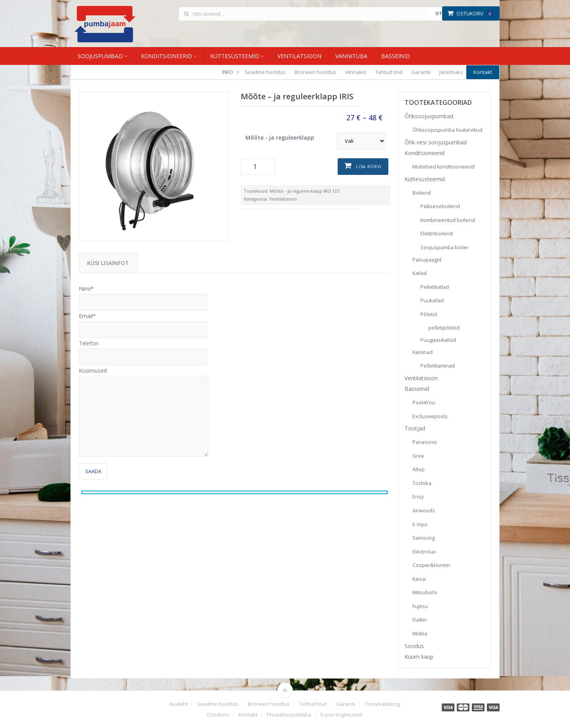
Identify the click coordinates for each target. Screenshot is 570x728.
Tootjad (415, 428)
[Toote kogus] (258, 167)
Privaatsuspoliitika (289, 715)
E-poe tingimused (341, 715)
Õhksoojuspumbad (429, 116)
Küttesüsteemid (235, 56)
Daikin (420, 620)
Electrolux (424, 552)
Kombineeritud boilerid (448, 220)
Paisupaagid (427, 260)
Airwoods (424, 511)
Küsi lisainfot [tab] (108, 263)
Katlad (420, 273)
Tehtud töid (389, 72)
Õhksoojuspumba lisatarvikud (447, 130)
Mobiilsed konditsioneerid (444, 167)
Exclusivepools (430, 416)
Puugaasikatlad (438, 340)
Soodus (414, 646)
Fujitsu (420, 606)
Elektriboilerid (437, 234)
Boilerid (422, 193)
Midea (420, 634)
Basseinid (396, 56)
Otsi (441, 13)
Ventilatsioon (299, 56)
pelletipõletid (444, 328)
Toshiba (422, 483)
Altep (419, 469)
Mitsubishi (425, 592)
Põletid (429, 314)
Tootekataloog (382, 704)
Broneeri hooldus (315, 72)
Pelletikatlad (435, 287)
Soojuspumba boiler (445, 247)
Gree (418, 456)
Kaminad (423, 352)
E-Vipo (420, 524)
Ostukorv (470, 13)
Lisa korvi (369, 166)
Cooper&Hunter (431, 565)
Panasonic (425, 442)
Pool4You (424, 403)
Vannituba (351, 56)
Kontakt (483, 72)
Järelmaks (451, 72)
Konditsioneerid (166, 56)
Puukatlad (432, 300)
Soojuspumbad (100, 56)
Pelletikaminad (438, 366)
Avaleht (179, 704)
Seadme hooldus (265, 72)
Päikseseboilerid (440, 206)
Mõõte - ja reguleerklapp (280, 137)
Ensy (418, 497)
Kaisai (419, 579)
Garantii (421, 72)
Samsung (424, 538)
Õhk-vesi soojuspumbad (436, 142)
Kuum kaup (419, 657)
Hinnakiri (356, 72)
